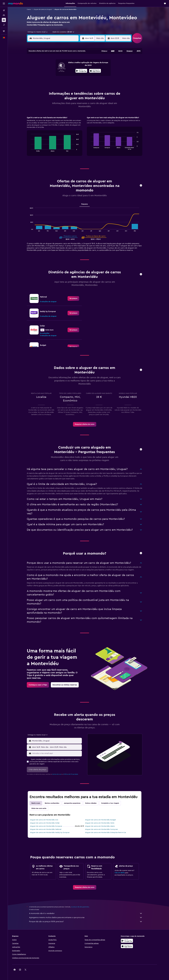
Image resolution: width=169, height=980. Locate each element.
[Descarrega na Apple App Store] (135, 946)
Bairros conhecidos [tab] (56, 803)
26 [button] (59, 81)
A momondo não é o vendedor (90, 913)
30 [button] (81, 81)
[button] (4, 4)
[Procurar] (4, 15)
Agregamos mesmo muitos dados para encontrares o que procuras (90, 917)
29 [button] (75, 81)
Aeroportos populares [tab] (76, 803)
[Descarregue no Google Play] (135, 941)
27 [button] (64, 81)
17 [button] (48, 76)
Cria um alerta (123, 873)
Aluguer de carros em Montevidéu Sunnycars (105, 829)
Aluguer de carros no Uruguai (46, 9)
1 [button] (75, 59)
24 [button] (48, 81)
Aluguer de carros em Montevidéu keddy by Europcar (54, 833)
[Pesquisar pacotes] (4, 25)
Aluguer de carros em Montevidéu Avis (48, 820)
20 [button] (64, 76)
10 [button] (48, 70)
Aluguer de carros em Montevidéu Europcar (50, 826)
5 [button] (59, 65)
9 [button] (81, 65)
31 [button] (48, 87)
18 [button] (54, 76)
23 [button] (81, 76)
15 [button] (75, 70)
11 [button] (54, 70)
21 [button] (70, 76)
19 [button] (59, 76)
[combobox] (41, 32)
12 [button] (59, 70)
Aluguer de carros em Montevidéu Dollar (49, 823)
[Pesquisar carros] (4, 20)
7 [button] (70, 65)
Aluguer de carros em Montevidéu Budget (104, 820)
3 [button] (48, 65)
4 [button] (54, 65)
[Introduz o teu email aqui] (60, 753)
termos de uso (61, 774)
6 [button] (64, 65)
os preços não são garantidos (84, 907)
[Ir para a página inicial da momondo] (16, 3)
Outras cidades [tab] (95, 803)
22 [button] (75, 76)
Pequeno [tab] (88, 204)
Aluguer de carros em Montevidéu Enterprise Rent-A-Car (109, 833)
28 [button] (70, 81)
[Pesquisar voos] (4, 10)
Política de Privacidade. (75, 774)
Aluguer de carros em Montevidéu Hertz (103, 823)
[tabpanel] (88, 138)
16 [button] (81, 70)
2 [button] (81, 59)
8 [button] (75, 65)
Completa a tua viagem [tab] (114, 803)
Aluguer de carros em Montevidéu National (49, 829)
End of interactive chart (33, 150)
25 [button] (54, 81)
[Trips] (4, 31)
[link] (77, 298)
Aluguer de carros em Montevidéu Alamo (104, 826)
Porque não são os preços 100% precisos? (90, 922)
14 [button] (70, 70)
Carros (33, 9)
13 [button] (64, 70)
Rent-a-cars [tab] (40, 803)
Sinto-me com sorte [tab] (43, 808)
